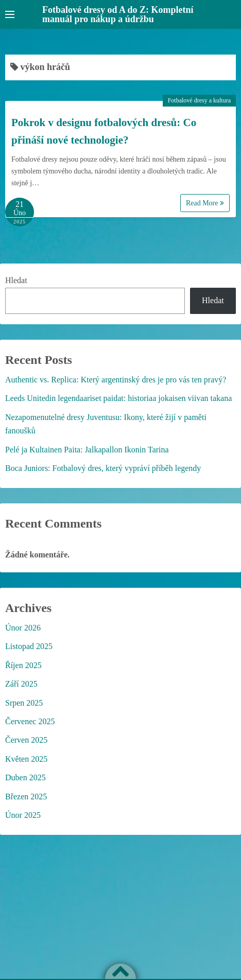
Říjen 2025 (23, 665)
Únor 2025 (23, 815)
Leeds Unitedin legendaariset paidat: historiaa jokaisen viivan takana (118, 398)
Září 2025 (21, 684)
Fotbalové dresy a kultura (199, 100)
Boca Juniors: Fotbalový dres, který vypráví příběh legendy (103, 468)
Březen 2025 (26, 797)
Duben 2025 (25, 777)
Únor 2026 (23, 628)
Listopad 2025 (29, 646)
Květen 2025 (26, 759)
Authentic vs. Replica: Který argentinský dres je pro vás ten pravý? (116, 380)
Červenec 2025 (30, 721)
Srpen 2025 (24, 703)
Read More (205, 203)
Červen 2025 (26, 740)
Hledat (16, 280)
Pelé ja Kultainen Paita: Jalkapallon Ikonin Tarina (87, 450)
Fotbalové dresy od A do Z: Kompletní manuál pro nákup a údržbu (118, 14)
